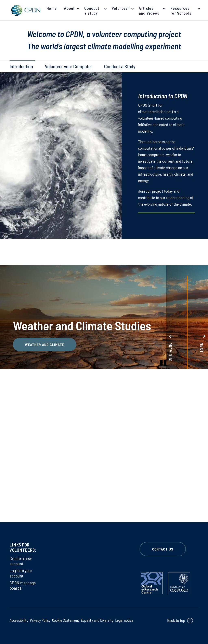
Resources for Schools (181, 11)
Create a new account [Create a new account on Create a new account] (21, 561)
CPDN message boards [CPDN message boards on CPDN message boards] (23, 585)
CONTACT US (163, 549)
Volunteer (121, 8)
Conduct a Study (120, 66)
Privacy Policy (40, 620)
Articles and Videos (149, 11)
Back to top (176, 620)
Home (52, 8)
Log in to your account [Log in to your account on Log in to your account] (21, 573)
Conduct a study (92, 11)
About (69, 8)
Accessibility (19, 620)
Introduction (21, 66)
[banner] (25, 10)
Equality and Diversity (97, 620)
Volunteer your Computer (69, 66)
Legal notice (124, 620)
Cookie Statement (65, 620)
